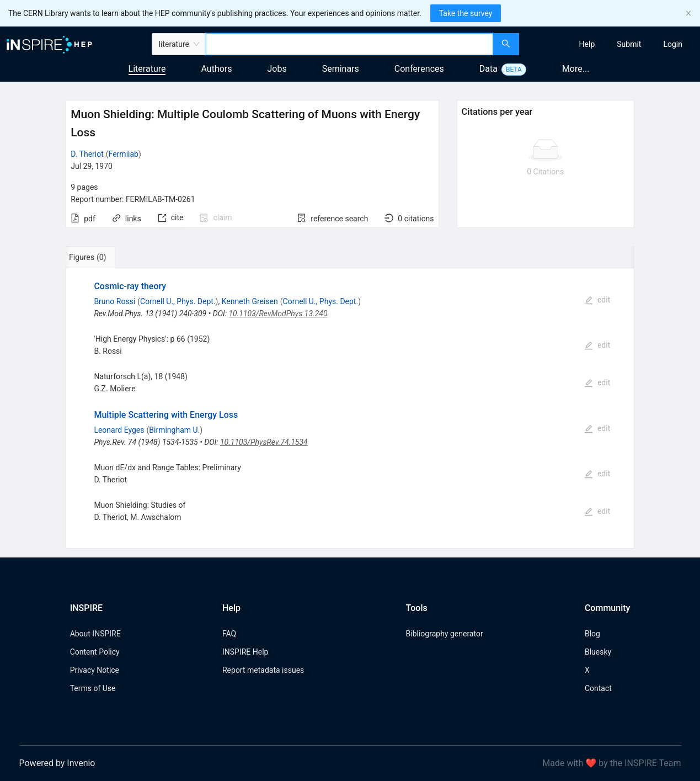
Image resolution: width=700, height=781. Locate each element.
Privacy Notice (95, 670)
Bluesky (598, 652)
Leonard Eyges (119, 430)
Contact (598, 688)
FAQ (229, 634)
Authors (216, 69)
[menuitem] (587, 44)
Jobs (277, 69)
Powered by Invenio (57, 763)
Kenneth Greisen (250, 301)
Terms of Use (93, 688)
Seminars (341, 69)
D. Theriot (87, 154)
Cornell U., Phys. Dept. (178, 301)
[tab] (100, 257)
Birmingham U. (174, 430)
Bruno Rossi (114, 301)
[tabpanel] (350, 408)
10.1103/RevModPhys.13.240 (278, 314)
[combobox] (349, 44)
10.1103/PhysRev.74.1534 (264, 442)
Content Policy (95, 652)
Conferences (419, 69)
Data (488, 69)
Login (673, 44)
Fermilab (124, 154)
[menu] (611, 44)
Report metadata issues (263, 670)
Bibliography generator (445, 634)
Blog (592, 634)
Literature (147, 69)
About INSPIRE (95, 634)
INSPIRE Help (245, 652)
